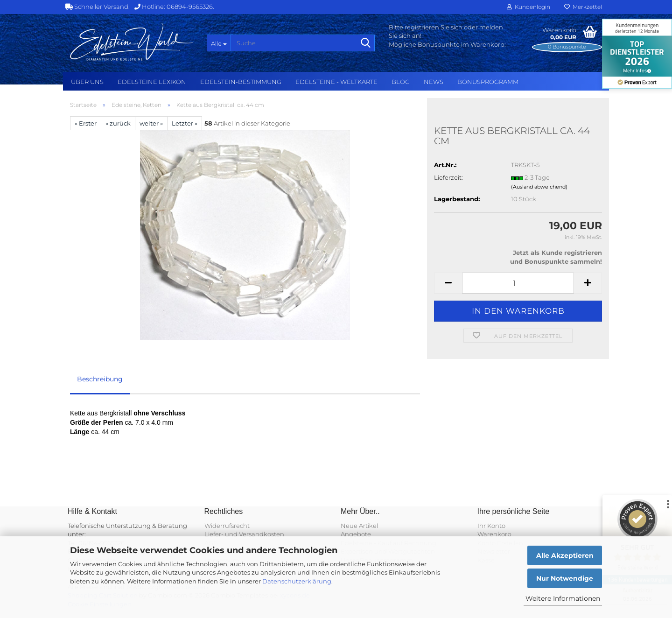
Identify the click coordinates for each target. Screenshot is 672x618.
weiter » (151, 123)
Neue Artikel (359, 526)
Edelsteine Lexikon (152, 82)
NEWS (434, 82)
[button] (448, 283)
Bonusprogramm (488, 82)
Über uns (87, 82)
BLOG (401, 82)
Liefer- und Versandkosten (244, 534)
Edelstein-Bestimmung (241, 82)
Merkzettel (583, 7)
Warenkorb (494, 534)
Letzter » (185, 123)
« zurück (118, 123)
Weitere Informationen (563, 598)
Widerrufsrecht (227, 526)
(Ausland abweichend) (539, 187)
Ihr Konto (491, 526)
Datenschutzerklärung (297, 581)
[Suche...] (219, 43)
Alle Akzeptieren (565, 555)
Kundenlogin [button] (528, 7)
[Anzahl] (518, 283)
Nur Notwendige (565, 578)
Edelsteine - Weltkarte (336, 82)
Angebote (356, 534)
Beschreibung (100, 379)
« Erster (86, 123)
